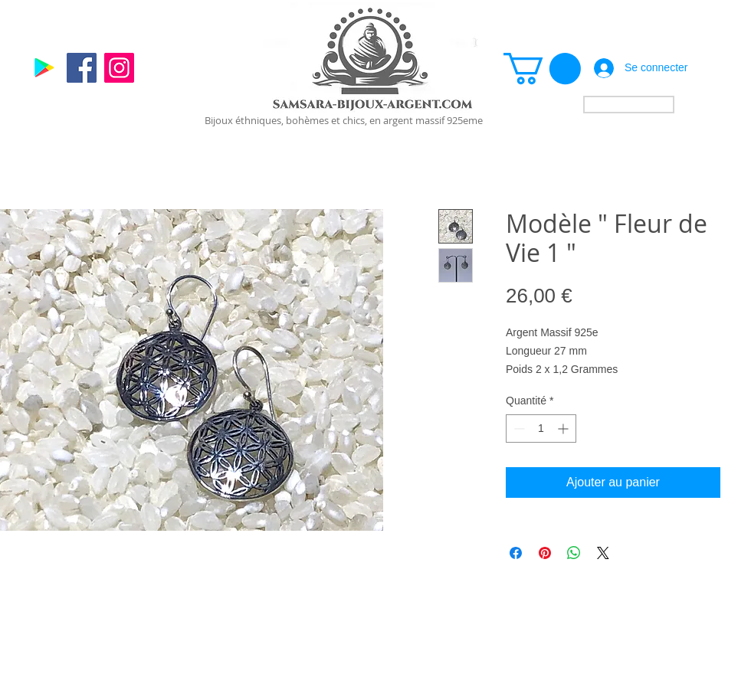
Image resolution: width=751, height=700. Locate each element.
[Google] (44, 68)
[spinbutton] (541, 429)
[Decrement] (518, 429)
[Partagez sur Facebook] (516, 553)
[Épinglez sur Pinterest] (545, 553)
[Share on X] (603, 553)
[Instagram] (119, 68)
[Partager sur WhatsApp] (574, 553)
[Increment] (564, 429)
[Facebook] (82, 68)
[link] (542, 69)
